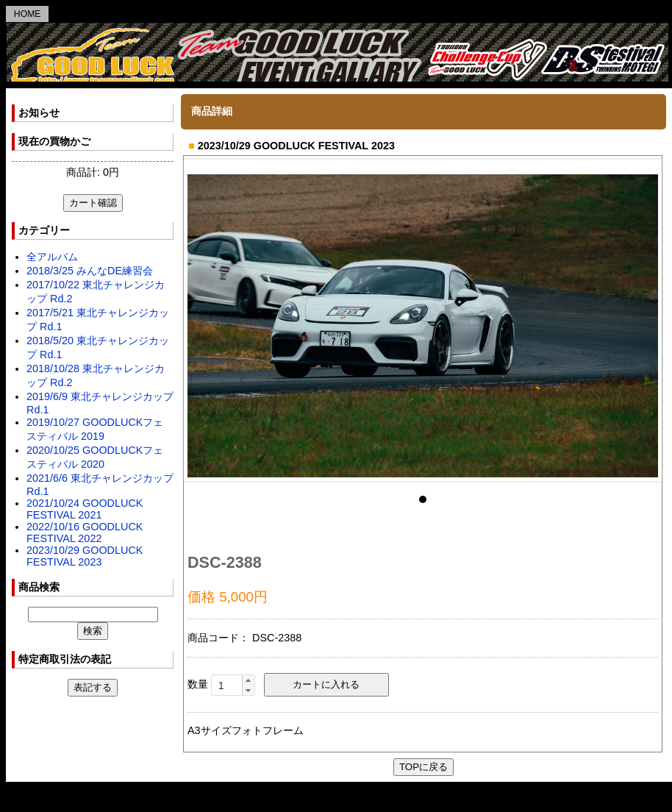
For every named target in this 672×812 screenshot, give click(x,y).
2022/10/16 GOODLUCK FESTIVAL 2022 (85, 533)
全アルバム (52, 257)
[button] (248, 680)
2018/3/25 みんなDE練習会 (90, 271)
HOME (28, 14)
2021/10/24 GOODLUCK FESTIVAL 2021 (85, 509)
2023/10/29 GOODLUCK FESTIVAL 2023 (85, 556)
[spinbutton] (233, 685)
